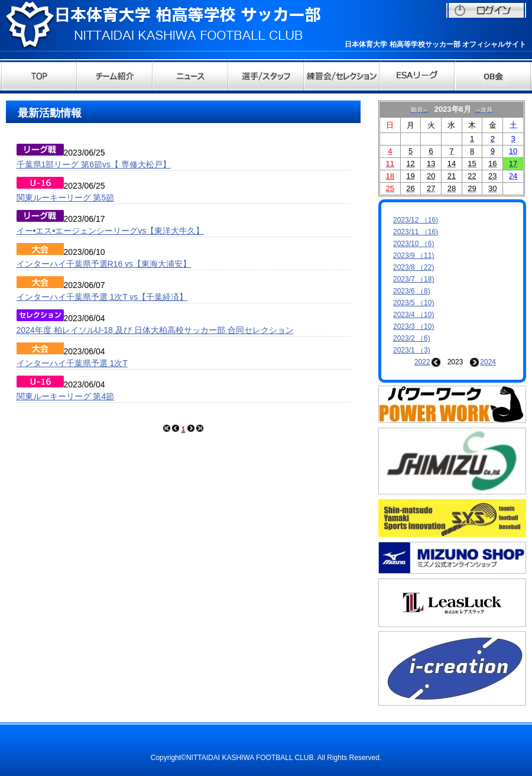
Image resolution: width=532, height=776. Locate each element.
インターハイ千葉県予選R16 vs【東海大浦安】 (104, 264)
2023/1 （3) (412, 350)
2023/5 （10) (413, 303)
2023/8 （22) (413, 267)
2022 (422, 362)
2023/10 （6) (413, 244)
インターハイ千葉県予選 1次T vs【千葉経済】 (102, 297)
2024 (488, 362)
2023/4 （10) (413, 315)
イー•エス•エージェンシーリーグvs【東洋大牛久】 (111, 231)
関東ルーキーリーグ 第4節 (66, 396)
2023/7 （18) (413, 279)
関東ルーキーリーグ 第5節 (66, 198)
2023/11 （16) (416, 232)
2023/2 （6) (412, 338)
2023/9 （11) (413, 256)
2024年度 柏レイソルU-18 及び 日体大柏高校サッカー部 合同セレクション (155, 330)
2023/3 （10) (413, 326)
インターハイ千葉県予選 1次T (72, 363)
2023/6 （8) (412, 291)
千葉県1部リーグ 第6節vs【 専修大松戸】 (94, 164)
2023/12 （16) (416, 220)
